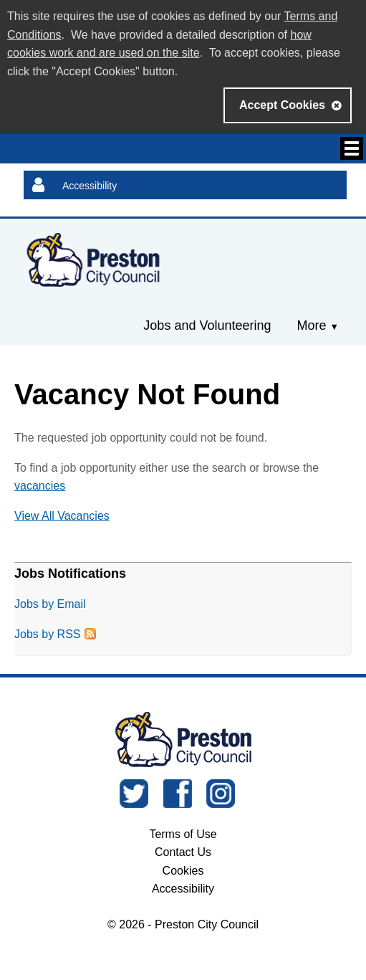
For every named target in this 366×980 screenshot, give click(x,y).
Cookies (183, 871)
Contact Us (183, 852)
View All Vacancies (62, 516)
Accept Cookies (282, 105)
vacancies (40, 486)
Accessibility (90, 186)
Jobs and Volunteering (207, 325)
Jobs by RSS (47, 634)
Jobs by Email (50, 604)
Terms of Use (183, 834)
